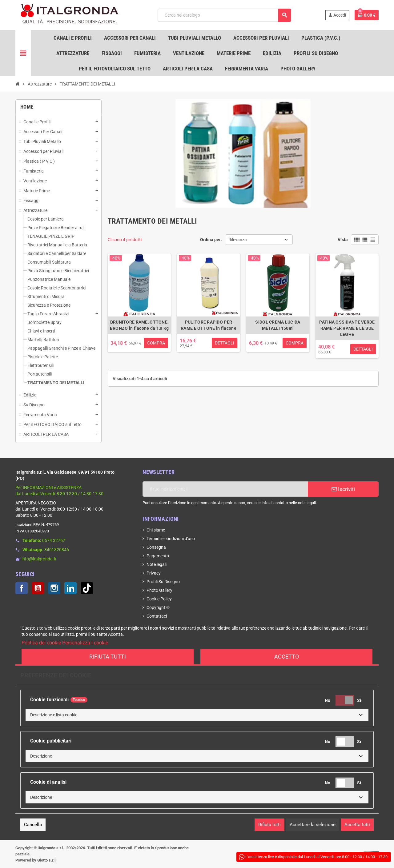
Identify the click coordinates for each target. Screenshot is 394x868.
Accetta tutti (357, 825)
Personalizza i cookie (85, 643)
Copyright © (158, 607)
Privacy (154, 573)
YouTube (38, 588)
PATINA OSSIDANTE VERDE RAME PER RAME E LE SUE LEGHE (347, 328)
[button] (197, 715)
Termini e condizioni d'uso (171, 539)
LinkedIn (70, 588)
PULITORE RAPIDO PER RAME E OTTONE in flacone (209, 325)
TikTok (87, 588)
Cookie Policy (159, 599)
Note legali (157, 564)
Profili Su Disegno (163, 582)
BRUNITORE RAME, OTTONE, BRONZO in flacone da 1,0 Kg (139, 325)
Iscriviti (343, 489)
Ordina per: (211, 240)
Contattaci (157, 616)
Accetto (287, 657)
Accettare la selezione (313, 825)
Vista (343, 240)
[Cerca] (224, 15)
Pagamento (158, 556)
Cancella (33, 825)
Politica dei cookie (41, 643)
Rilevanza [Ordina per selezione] (238, 240)
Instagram (54, 588)
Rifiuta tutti (108, 657)
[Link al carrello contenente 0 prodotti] (367, 15)
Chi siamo (156, 530)
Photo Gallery (159, 590)
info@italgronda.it (39, 559)
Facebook (22, 588)
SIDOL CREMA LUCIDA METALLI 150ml (278, 325)
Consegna (156, 547)
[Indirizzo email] (225, 489)
